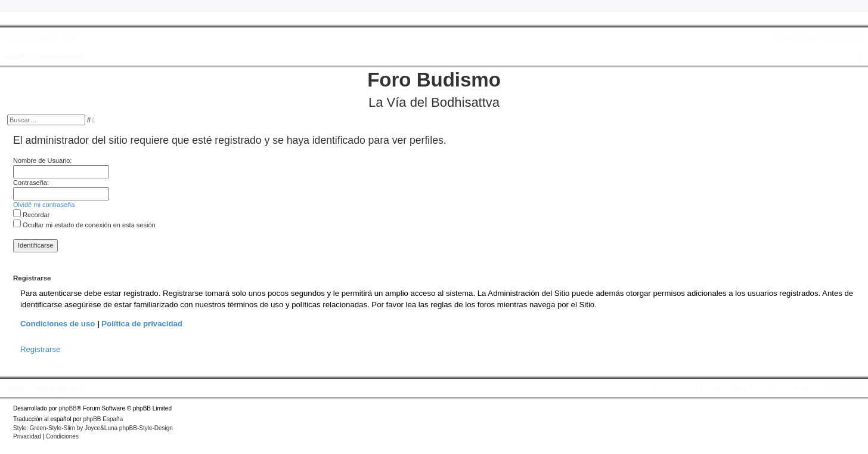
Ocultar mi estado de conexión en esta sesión (84, 225)
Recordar (31, 215)
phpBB (68, 408)
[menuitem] (69, 37)
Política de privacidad (142, 324)
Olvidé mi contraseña (44, 205)
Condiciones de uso (58, 324)
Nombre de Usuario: (42, 160)
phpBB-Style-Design (146, 428)
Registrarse (40, 349)
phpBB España (103, 419)
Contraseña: (31, 183)
